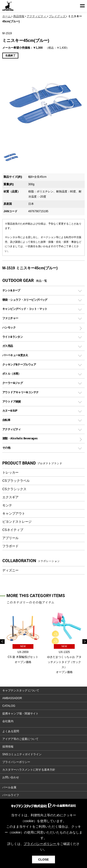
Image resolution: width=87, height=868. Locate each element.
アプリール (10, 538)
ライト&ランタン (13, 337)
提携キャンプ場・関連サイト (20, 714)
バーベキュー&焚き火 (15, 355)
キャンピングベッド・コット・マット (25, 309)
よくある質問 (11, 731)
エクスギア (10, 497)
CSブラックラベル (16, 481)
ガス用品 (8, 346)
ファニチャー (10, 318)
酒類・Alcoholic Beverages (20, 438)
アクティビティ (12, 429)
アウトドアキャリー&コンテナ (20, 392)
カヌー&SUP (10, 411)
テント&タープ (11, 290)
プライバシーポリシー (16, 762)
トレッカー (10, 472)
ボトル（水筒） (12, 374)
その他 (6, 448)
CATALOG (9, 706)
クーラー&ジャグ (13, 383)
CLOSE (44, 859)
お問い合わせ (11, 777)
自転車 (6, 420)
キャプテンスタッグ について (21, 690)
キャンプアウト (14, 513)
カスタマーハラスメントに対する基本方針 (29, 770)
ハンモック (9, 327)
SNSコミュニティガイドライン (22, 754)
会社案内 (8, 721)
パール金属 (9, 787)
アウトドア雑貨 (12, 402)
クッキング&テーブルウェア (19, 364)
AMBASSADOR (12, 698)
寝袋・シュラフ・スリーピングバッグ (25, 300)
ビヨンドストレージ (17, 522)
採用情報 (8, 747)
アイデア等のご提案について (20, 739)
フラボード (10, 546)
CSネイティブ (13, 530)
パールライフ (11, 795)
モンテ (7, 505)
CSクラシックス (14, 489)
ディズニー (10, 570)
